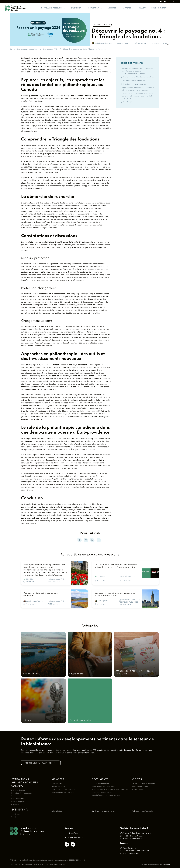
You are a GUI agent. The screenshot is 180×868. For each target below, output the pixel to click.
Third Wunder (165, 864)
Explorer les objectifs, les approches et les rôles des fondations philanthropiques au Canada (137, 71)
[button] (53, 8)
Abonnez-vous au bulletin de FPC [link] (41, 763)
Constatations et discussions (133, 84)
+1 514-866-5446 (75, 838)
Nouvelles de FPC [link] (102, 25)
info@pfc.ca (73, 833)
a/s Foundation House (130, 848)
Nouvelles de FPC (57, 579)
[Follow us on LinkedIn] (161, 1)
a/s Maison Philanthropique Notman (136, 833)
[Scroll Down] (168, 44)
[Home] (11, 49)
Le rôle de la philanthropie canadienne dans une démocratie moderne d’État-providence (137, 96)
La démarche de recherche (133, 80)
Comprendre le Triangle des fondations (137, 77)
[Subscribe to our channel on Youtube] (165, 1)
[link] (80, 540)
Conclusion (126, 102)
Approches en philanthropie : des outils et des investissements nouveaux (137, 89)
